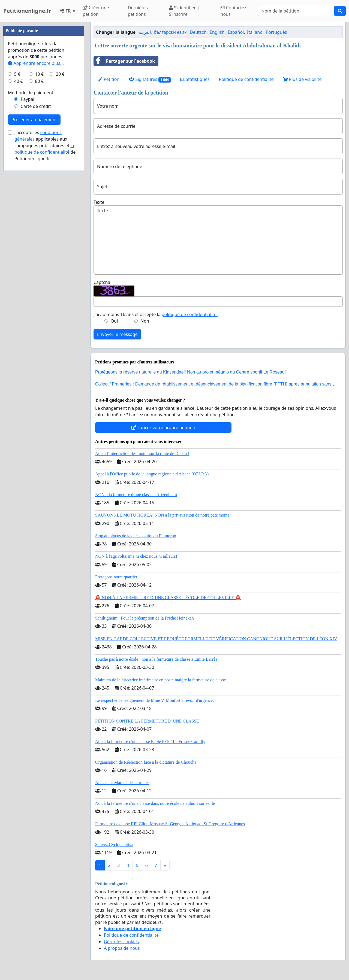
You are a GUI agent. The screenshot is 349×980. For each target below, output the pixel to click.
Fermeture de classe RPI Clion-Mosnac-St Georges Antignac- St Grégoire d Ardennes (170, 824)
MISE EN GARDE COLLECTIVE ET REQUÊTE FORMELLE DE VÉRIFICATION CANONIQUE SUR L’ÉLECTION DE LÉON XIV (216, 639)
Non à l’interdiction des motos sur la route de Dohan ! (142, 453)
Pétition (109, 79)
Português (276, 32)
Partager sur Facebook (124, 61)
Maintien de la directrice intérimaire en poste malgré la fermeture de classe (160, 680)
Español (236, 32)
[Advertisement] (44, 104)
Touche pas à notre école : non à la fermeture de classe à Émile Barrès (156, 659)
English (217, 32)
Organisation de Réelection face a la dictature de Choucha (146, 762)
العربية (145, 32)
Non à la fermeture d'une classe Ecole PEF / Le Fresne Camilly (150, 741)
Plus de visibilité (302, 79)
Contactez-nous (234, 11)
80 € (39, 245)
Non (145, 321)
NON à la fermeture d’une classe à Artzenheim (136, 495)
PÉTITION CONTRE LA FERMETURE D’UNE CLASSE (147, 721)
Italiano (255, 32)
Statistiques (195, 79)
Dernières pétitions (138, 11)
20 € (60, 238)
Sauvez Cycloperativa (114, 844)
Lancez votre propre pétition (163, 427)
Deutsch (198, 32)
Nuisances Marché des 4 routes (122, 783)
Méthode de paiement (31, 256)
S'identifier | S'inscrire (184, 11)
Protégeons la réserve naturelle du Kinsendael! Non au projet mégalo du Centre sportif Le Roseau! (190, 372)
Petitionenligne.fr (27, 11)
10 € (39, 238)
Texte (99, 202)
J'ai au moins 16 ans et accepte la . (156, 314)
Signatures (150, 79)
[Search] (296, 11)
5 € (17, 238)
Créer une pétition (96, 11)
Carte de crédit (36, 270)
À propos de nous (122, 948)
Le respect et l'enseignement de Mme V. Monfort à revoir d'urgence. (154, 700)
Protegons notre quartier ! (118, 577)
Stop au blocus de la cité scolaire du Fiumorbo (136, 536)
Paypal (28, 263)
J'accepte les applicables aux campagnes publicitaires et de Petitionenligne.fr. (45, 309)
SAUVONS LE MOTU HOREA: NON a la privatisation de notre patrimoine (162, 515)
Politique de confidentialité (246, 79)
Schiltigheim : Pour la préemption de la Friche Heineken (145, 618)
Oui (114, 321)
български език (170, 32)
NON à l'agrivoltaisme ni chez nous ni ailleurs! (136, 556)
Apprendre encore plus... (36, 227)
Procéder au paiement (34, 283)
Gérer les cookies (121, 942)
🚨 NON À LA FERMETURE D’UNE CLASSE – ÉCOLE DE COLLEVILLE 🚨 (168, 598)
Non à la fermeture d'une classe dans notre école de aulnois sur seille (155, 803)
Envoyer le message (117, 334)
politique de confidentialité (190, 314)
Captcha (102, 282)
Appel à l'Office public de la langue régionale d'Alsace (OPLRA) (152, 474)
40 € (19, 245)
